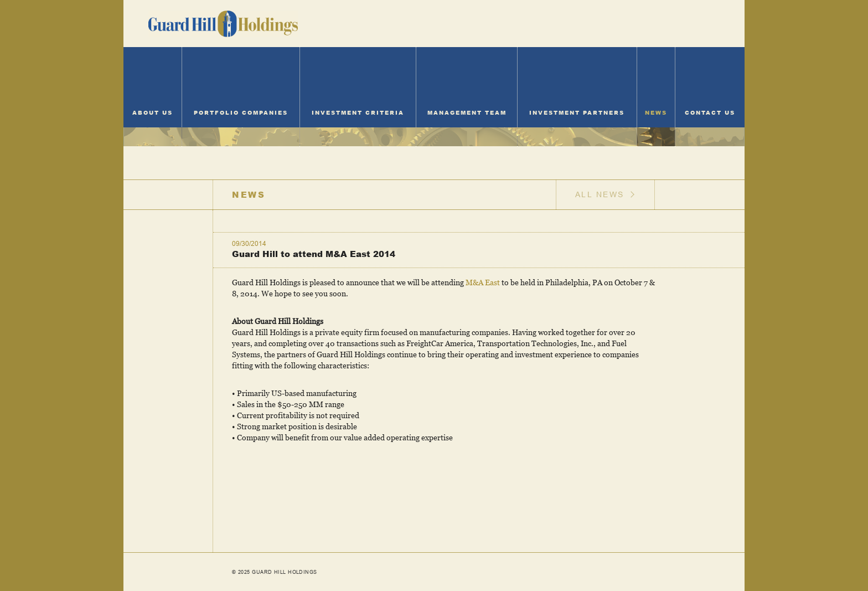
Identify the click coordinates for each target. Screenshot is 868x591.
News (656, 112)
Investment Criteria (358, 112)
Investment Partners (577, 112)
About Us (153, 112)
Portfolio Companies (241, 112)
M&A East (483, 282)
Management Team (467, 112)
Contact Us (710, 112)
